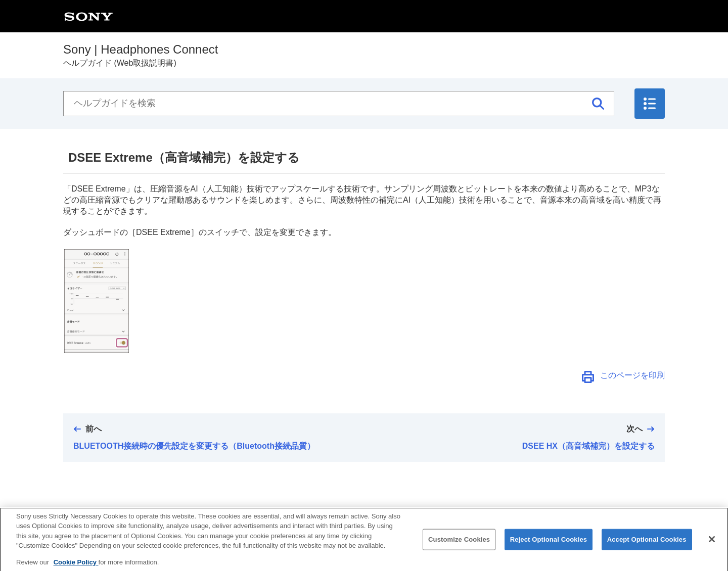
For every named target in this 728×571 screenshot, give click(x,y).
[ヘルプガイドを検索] (339, 104)
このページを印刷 (632, 375)
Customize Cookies (459, 546)
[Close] (712, 546)
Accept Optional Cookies (647, 546)
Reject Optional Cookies (549, 546)
